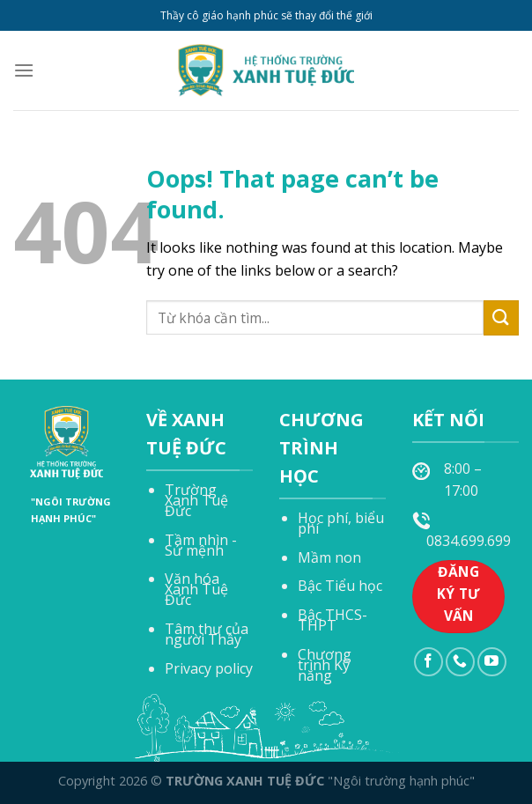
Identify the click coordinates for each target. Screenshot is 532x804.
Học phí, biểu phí (341, 523)
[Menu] (24, 70)
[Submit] (501, 317)
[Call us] (460, 662)
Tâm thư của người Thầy (207, 634)
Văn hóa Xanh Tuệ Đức (196, 589)
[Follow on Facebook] (429, 662)
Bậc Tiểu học (340, 586)
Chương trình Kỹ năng (325, 665)
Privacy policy (209, 668)
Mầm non (329, 557)
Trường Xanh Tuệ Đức (196, 500)
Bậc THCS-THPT (332, 620)
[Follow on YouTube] (492, 662)
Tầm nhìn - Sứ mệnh (201, 545)
